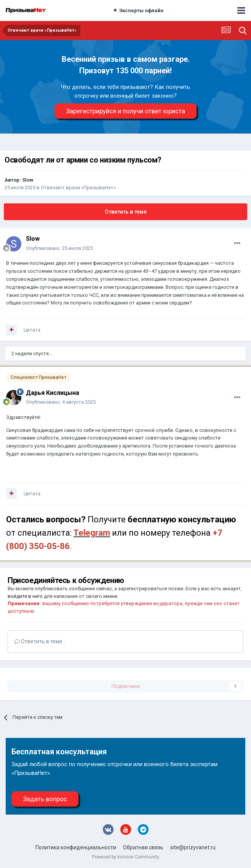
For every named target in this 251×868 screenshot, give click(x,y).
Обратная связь (143, 847)
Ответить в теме (126, 212)
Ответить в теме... (40, 641)
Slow (28, 180)
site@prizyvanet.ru (193, 847)
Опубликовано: (59, 248)
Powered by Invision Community (126, 857)
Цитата (32, 330)
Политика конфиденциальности (76, 847)
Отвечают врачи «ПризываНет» (78, 188)
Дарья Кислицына (53, 393)
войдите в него (25, 596)
